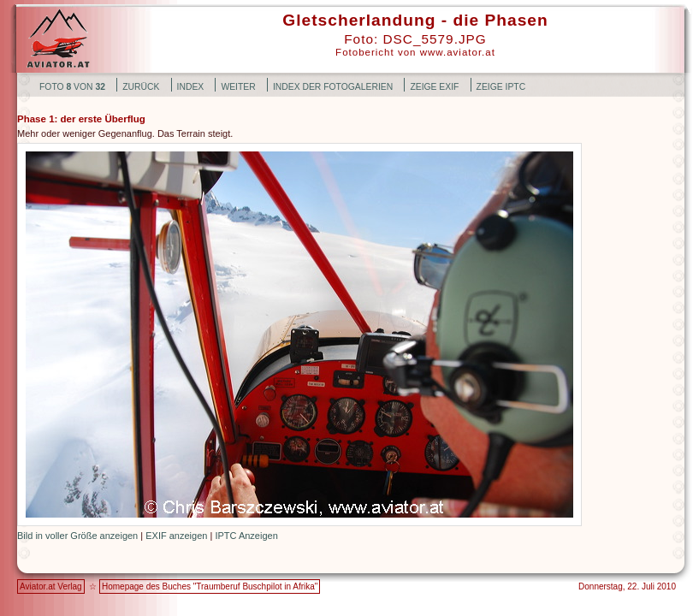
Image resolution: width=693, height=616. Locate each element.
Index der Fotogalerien (333, 87)
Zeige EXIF (434, 87)
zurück (141, 87)
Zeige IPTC (501, 87)
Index (191, 87)
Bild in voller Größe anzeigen (77, 536)
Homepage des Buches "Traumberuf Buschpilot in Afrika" (210, 586)
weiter (238, 87)
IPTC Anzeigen (246, 536)
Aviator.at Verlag (51, 586)
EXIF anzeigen (176, 536)
